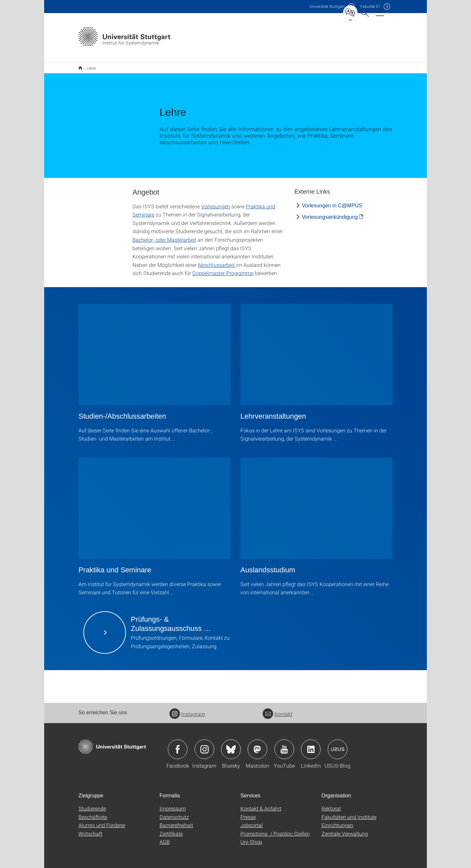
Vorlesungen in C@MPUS (332, 201)
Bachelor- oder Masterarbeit (164, 235)
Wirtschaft (90, 829)
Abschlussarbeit (217, 260)
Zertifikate (171, 829)
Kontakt (278, 710)
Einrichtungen (337, 821)
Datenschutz (174, 813)
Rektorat (331, 804)
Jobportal (252, 821)
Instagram (187, 710)
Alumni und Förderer (102, 821)
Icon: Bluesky (231, 745)
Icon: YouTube (284, 745)
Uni (327, 6)
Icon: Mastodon (257, 745)
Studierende (92, 804)
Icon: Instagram (204, 745)
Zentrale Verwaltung (345, 829)
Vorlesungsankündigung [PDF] (330, 213)
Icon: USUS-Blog (338, 745)
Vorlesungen (216, 202)
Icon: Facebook (178, 745)
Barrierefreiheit (176, 821)
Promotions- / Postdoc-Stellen (275, 829)
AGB (165, 837)
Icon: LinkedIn (311, 745)
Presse (248, 813)
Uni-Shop (251, 837)
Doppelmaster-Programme (223, 269)
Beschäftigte (93, 813)
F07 (370, 6)
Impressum (173, 804)
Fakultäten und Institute (349, 813)
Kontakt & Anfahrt (261, 804)
